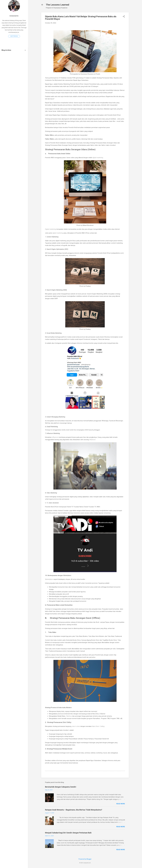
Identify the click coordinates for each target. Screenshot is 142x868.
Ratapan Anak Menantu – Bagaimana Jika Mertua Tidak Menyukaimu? (74, 810)
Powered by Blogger (85, 859)
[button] (124, 17)
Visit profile (14, 36)
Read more (121, 804)
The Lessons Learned (57, 5)
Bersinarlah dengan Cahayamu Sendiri (61, 787)
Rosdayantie (14, 16)
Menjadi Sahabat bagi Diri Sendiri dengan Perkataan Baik (68, 833)
